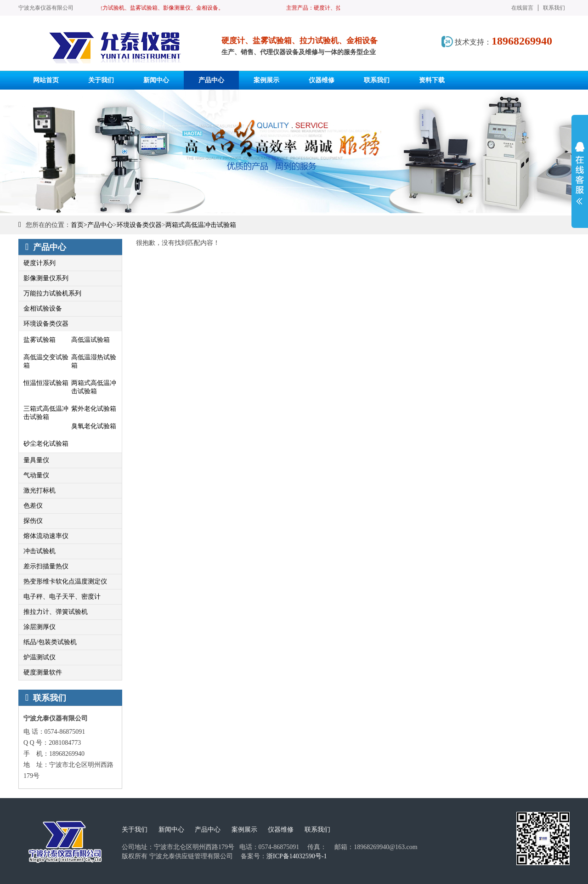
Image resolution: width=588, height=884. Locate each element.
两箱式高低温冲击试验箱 (201, 225)
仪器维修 (281, 830)
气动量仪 (36, 475)
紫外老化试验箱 (94, 409)
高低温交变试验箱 (46, 361)
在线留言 (522, 8)
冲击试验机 (40, 551)
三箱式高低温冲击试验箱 (46, 413)
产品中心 (100, 225)
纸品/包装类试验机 (50, 642)
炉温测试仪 (40, 657)
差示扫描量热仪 (46, 566)
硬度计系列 (40, 263)
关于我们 (135, 830)
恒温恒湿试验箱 (46, 383)
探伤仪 (33, 521)
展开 (580, 173)
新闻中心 (171, 830)
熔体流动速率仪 (46, 536)
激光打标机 (40, 490)
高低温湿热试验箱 (94, 361)
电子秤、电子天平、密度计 (62, 597)
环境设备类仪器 (139, 225)
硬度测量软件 (43, 672)
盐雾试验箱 (40, 340)
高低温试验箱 (90, 340)
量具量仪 (36, 460)
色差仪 (33, 506)
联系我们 (554, 8)
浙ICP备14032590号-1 (297, 856)
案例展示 (244, 830)
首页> (79, 225)
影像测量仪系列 (46, 278)
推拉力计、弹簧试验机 (56, 612)
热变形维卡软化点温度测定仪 (65, 581)
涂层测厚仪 (40, 627)
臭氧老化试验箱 (94, 426)
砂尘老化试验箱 (46, 444)
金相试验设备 (43, 309)
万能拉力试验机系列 (52, 293)
